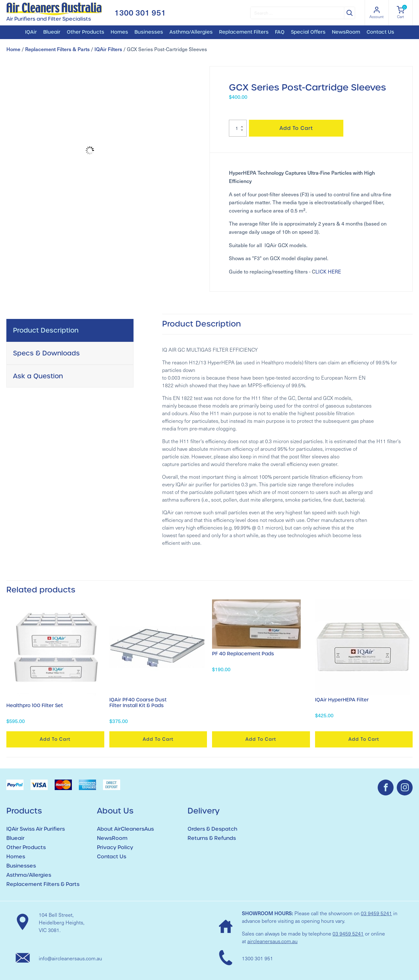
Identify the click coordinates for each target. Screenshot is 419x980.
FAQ (280, 32)
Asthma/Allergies (191, 32)
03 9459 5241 (376, 913)
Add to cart (296, 128)
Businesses (149, 32)
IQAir (31, 32)
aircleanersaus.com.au (272, 941)
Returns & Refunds (212, 838)
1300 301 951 (140, 13)
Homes (119, 32)
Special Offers (308, 32)
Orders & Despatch (212, 829)
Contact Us (380, 32)
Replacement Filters (244, 32)
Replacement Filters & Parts (57, 49)
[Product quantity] (238, 128)
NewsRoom (346, 32)
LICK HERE (328, 271)
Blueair (52, 32)
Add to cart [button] (55, 739)
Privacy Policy (115, 847)
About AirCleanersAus (125, 829)
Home (13, 49)
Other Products (86, 32)
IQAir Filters (108, 49)
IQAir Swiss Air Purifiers (36, 829)
